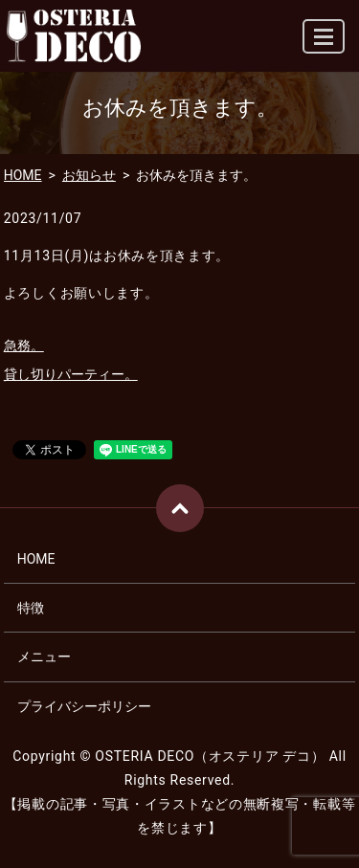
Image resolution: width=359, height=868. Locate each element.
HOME (23, 175)
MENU (325, 45)
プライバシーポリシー (84, 706)
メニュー (44, 657)
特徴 (31, 608)
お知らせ (89, 175)
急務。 (24, 345)
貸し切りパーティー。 (71, 374)
